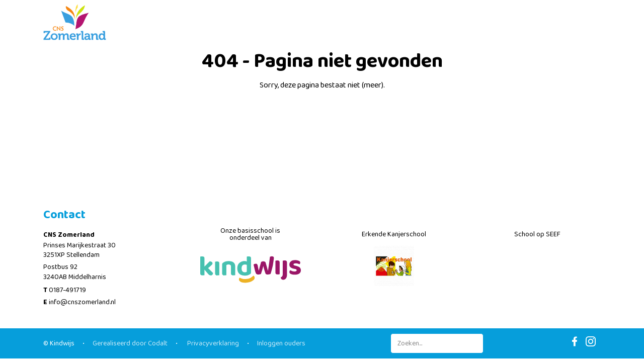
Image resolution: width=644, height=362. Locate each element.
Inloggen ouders (281, 343)
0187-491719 (67, 290)
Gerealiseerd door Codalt (130, 343)
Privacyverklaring (212, 343)
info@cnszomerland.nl (82, 302)
